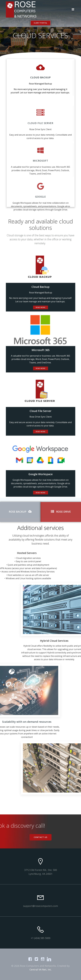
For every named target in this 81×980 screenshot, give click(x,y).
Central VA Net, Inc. (41, 970)
